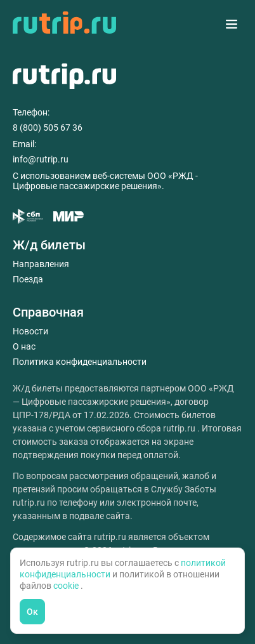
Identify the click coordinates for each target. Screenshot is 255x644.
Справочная (48, 312)
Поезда (28, 279)
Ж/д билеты (49, 245)
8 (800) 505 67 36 (48, 128)
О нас (24, 346)
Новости (30, 331)
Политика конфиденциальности (80, 362)
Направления (41, 264)
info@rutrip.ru (41, 159)
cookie (67, 586)
